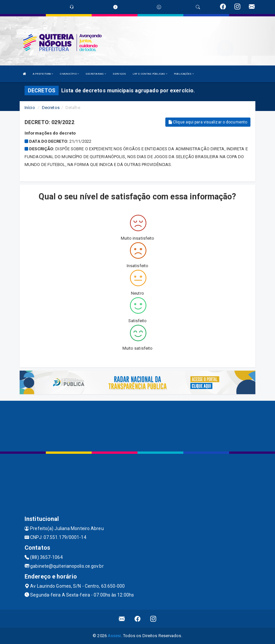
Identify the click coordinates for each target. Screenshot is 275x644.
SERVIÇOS (119, 74)
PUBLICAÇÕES (184, 74)
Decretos (51, 108)
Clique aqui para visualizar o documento (208, 122)
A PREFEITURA (43, 74)
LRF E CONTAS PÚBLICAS (150, 74)
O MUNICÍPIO (69, 74)
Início (30, 108)
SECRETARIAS (96, 74)
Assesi (114, 636)
